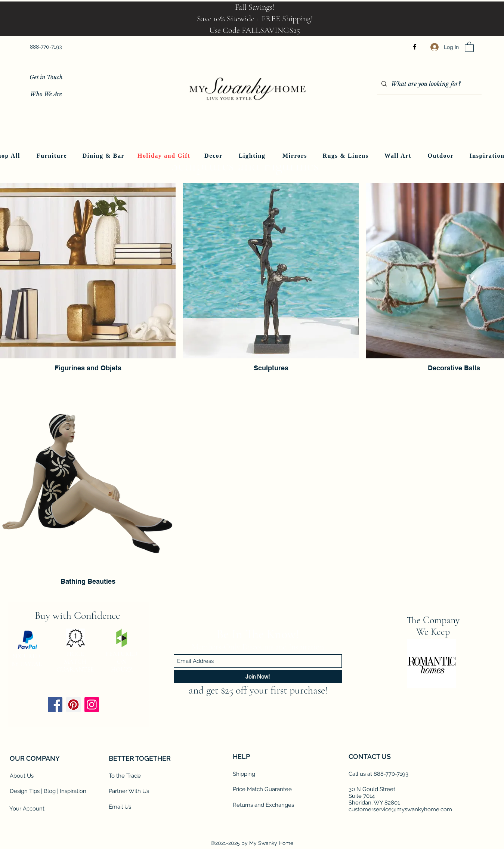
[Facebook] (415, 47)
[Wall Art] (399, 156)
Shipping (244, 774)
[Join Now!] (258, 677)
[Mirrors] (296, 156)
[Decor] (214, 156)
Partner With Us (129, 791)
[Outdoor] (442, 156)
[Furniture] (53, 156)
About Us (22, 776)
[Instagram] (92, 705)
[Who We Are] (46, 94)
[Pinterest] (73, 705)
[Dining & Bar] (104, 156)
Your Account (27, 809)
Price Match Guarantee (262, 789)
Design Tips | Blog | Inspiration (48, 791)
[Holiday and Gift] (165, 156)
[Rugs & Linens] (347, 156)
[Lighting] (253, 156)
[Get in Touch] (46, 77)
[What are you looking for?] (429, 84)
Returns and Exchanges (263, 805)
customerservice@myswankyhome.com (400, 809)
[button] (469, 47)
